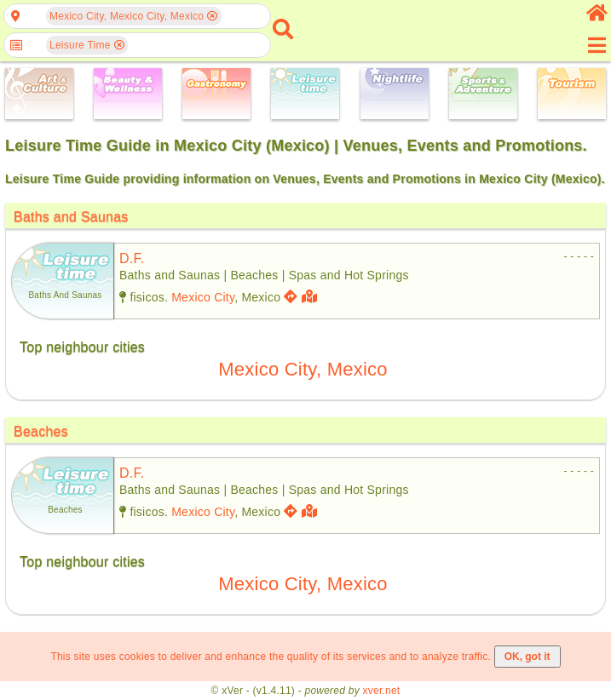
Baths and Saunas (71, 217)
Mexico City (203, 297)
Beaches (41, 431)
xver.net (382, 691)
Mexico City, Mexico (303, 369)
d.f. (132, 258)
